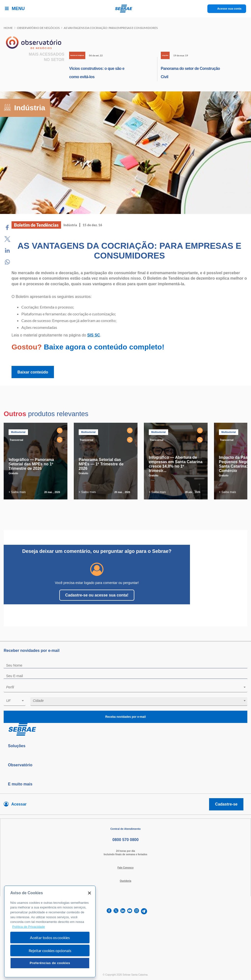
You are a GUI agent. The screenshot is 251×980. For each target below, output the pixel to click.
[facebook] (109, 911)
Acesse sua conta (229, 9)
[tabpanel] (37, 461)
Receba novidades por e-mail (125, 717)
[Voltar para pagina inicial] (125, 730)
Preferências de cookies (50, 963)
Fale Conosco (125, 868)
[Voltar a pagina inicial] (126, 9)
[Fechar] (89, 893)
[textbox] (128, 687)
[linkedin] (123, 911)
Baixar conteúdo (33, 372)
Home (8, 28)
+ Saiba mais (17, 492)
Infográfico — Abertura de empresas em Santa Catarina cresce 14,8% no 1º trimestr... (176, 464)
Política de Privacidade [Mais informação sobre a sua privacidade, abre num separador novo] (29, 927)
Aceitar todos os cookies (50, 937)
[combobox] (125, 688)
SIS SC (94, 335)
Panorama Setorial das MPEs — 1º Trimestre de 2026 (101, 464)
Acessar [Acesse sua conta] (19, 804)
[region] (50, 932)
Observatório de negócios (38, 28)
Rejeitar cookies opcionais (50, 950)
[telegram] (144, 911)
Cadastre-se (226, 804)
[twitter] (116, 911)
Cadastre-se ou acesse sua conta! (97, 595)
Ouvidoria (126, 881)
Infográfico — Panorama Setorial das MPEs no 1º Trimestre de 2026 (31, 464)
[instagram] (137, 911)
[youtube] (130, 911)
